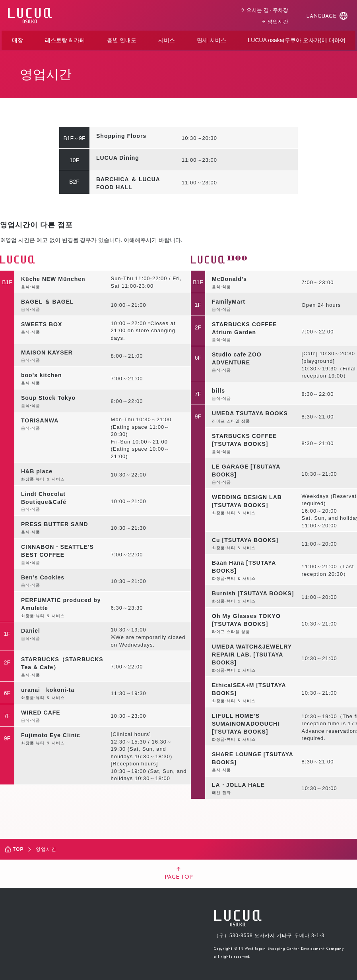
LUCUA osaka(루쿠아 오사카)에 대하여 (296, 39)
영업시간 (277, 20)
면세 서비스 (211, 39)
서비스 (167, 39)
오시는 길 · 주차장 (266, 9)
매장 (17, 39)
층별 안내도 (122, 39)
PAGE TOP (179, 871)
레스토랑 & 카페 (65, 39)
